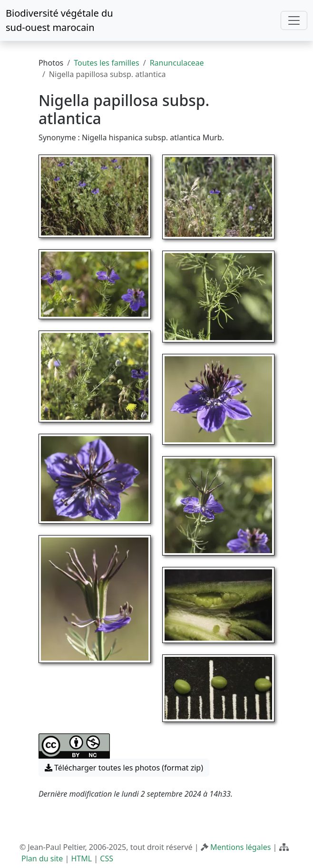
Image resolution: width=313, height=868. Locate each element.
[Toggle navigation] (294, 20)
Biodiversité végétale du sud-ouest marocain (59, 20)
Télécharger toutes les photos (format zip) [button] (124, 768)
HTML (82, 858)
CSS (107, 858)
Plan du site (42, 858)
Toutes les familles (106, 63)
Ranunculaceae (177, 63)
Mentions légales (241, 847)
